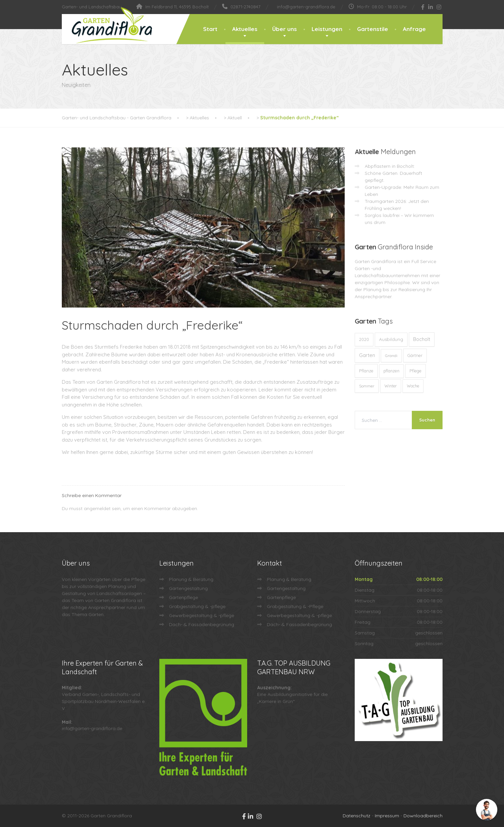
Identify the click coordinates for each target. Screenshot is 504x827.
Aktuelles (245, 29)
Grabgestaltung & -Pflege (295, 606)
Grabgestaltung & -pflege (197, 606)
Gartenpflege (184, 597)
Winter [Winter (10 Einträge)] (391, 386)
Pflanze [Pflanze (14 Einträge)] (366, 371)
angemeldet (97, 508)
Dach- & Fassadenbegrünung (202, 624)
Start (210, 29)
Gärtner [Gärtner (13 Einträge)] (415, 355)
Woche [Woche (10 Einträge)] (413, 386)
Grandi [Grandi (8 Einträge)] (391, 356)
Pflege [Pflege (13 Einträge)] (415, 371)
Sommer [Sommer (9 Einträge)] (367, 386)
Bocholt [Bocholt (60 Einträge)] (422, 339)
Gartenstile (373, 29)
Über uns (285, 29)
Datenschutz (357, 816)
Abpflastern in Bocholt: (390, 166)
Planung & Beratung (191, 579)
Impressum (387, 816)
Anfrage (414, 29)
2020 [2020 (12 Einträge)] (364, 339)
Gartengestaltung (188, 588)
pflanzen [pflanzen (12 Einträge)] (391, 371)
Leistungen (327, 29)
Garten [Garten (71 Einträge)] (367, 355)
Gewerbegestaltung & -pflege (202, 615)
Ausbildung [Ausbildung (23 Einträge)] (391, 339)
